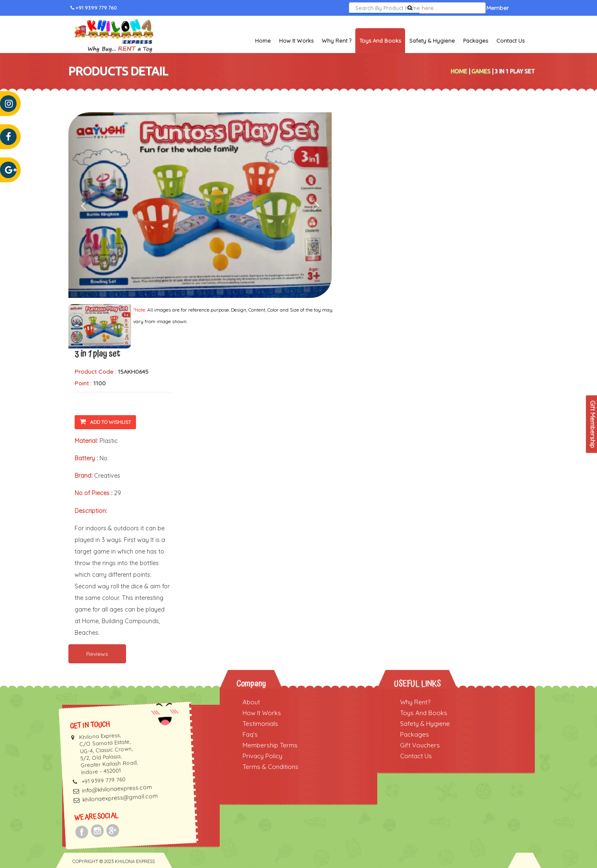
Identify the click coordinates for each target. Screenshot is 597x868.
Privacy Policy (262, 756)
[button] (88, 205)
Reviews (97, 654)
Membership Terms (270, 745)
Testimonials (260, 724)
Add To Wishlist (105, 422)
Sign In (438, 8)
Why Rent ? (336, 41)
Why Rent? (415, 702)
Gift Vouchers (420, 745)
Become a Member (483, 8)
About (251, 702)
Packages (476, 41)
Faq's (250, 734)
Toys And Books (424, 713)
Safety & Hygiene (432, 41)
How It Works (296, 41)
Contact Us (510, 41)
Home (263, 41)
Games (481, 71)
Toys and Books (380, 41)
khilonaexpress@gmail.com (120, 798)
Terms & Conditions (271, 767)
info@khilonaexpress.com (117, 789)
